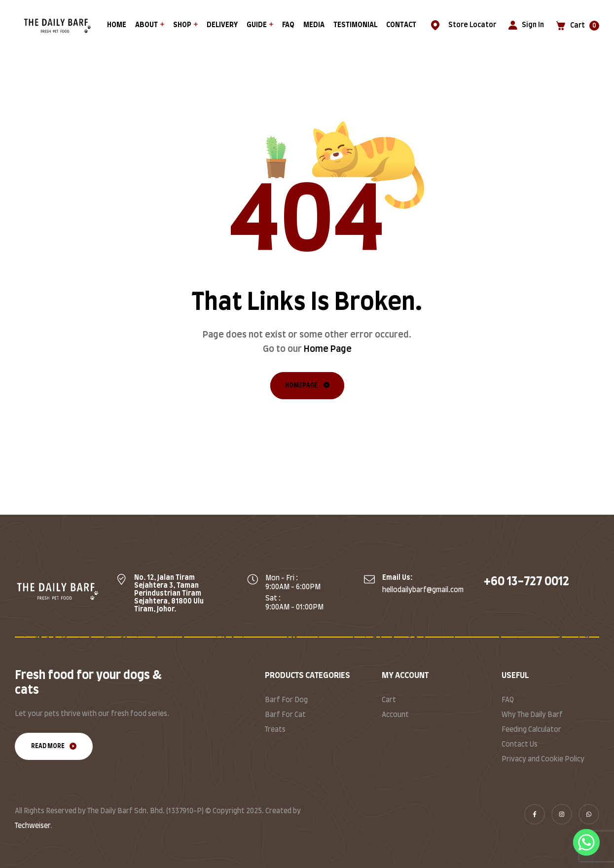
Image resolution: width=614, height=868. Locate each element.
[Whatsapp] (586, 842)
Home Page (328, 349)
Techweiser (33, 826)
